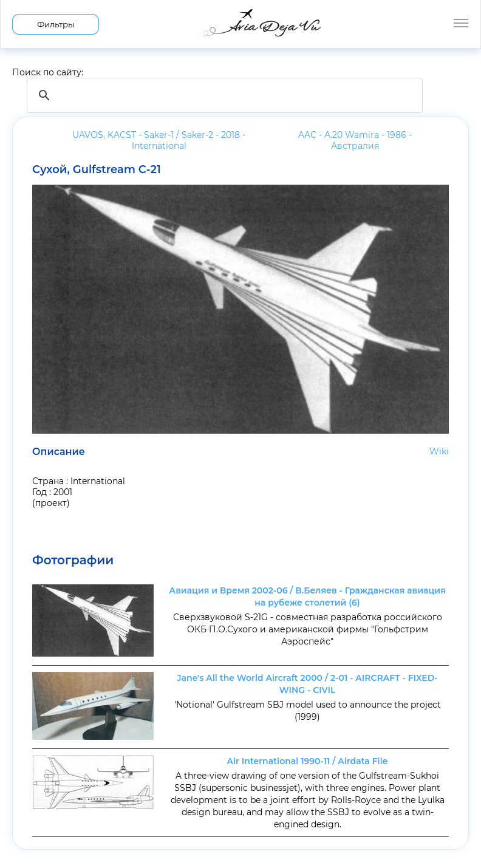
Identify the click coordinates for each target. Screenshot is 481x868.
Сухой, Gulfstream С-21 (97, 169)
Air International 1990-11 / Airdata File (308, 761)
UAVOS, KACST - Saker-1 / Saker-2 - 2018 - (159, 140)
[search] (223, 95)
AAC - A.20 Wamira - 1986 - (355, 140)
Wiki (439, 451)
